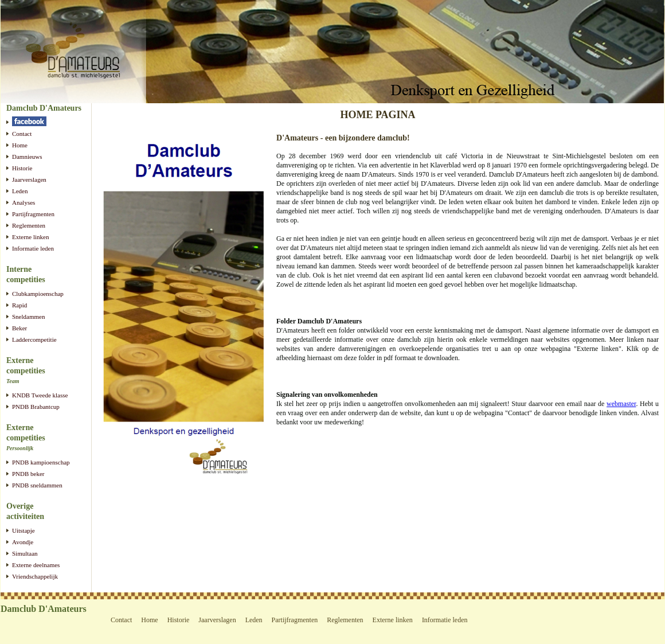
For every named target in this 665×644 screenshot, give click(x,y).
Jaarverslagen (29, 179)
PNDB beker (28, 474)
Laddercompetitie (34, 339)
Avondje (23, 542)
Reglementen (29, 225)
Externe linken (30, 237)
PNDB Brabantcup (36, 407)
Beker (19, 328)
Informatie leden (33, 248)
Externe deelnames (36, 565)
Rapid (19, 305)
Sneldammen (28, 317)
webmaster (621, 404)
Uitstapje (24, 530)
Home (20, 145)
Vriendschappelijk (35, 576)
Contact (22, 134)
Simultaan (25, 553)
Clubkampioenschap (38, 294)
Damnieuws (27, 157)
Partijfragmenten (33, 214)
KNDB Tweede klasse (40, 395)
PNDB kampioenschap (41, 462)
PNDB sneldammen (37, 485)
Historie (22, 168)
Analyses (24, 202)
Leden (20, 191)
